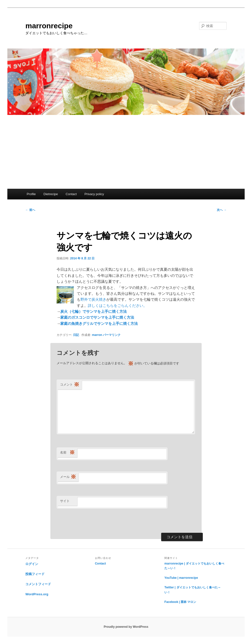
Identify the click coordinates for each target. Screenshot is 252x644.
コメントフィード (38, 584)
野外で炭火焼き (93, 299)
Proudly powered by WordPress (126, 627)
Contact (71, 194)
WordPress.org (37, 594)
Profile (31, 194)
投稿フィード (35, 574)
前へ (30, 210)
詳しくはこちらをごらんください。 (117, 306)
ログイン (32, 564)
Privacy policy (94, 194)
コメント (70, 385)
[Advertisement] (126, 152)
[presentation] (94, 521)
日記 (76, 335)
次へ (222, 210)
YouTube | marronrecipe (181, 578)
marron (97, 335)
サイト (65, 501)
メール (68, 477)
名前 (67, 453)
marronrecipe (49, 26)
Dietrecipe (51, 194)
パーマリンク (112, 335)
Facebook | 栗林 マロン (180, 602)
